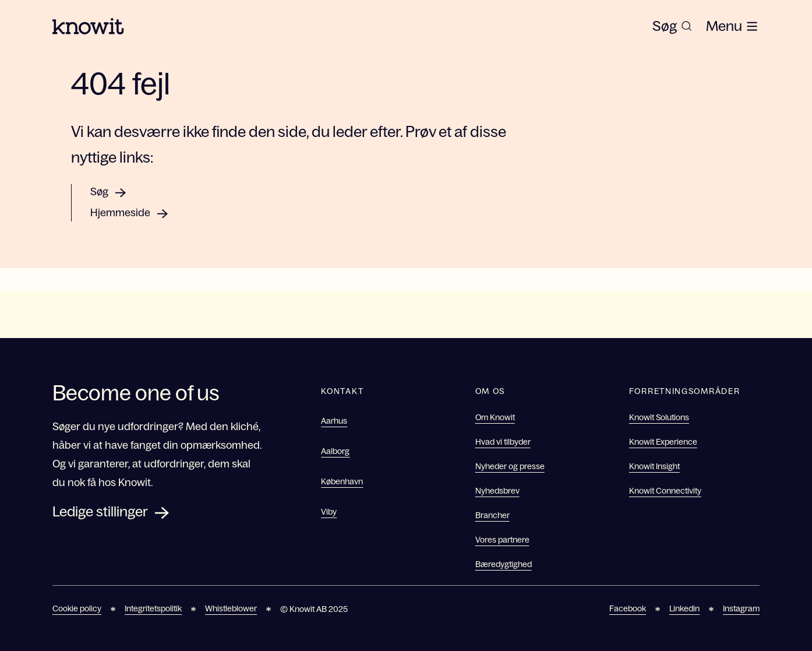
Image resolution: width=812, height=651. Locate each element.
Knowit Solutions (659, 417)
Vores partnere (502, 540)
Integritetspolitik (153, 608)
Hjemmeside (120, 213)
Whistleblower (231, 608)
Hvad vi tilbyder (503, 442)
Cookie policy (77, 608)
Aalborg (335, 451)
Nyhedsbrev (497, 491)
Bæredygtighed (504, 564)
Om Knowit (495, 417)
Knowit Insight (654, 466)
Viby (329, 512)
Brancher (493, 515)
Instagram (741, 608)
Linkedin (684, 608)
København (342, 481)
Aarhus (334, 421)
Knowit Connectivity (665, 491)
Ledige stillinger (100, 511)
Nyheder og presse (510, 466)
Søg (99, 192)
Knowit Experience (663, 442)
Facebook (628, 608)
